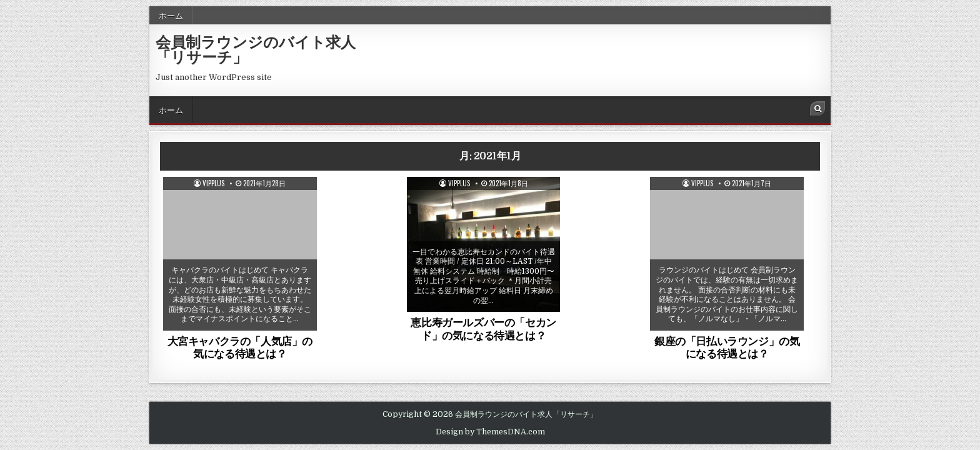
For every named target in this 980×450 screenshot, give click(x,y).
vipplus (213, 183)
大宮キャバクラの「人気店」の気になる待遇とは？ (240, 347)
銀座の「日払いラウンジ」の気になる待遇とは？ (727, 347)
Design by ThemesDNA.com (490, 432)
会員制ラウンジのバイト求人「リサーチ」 (256, 49)
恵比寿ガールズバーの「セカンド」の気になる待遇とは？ (483, 328)
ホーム (171, 15)
